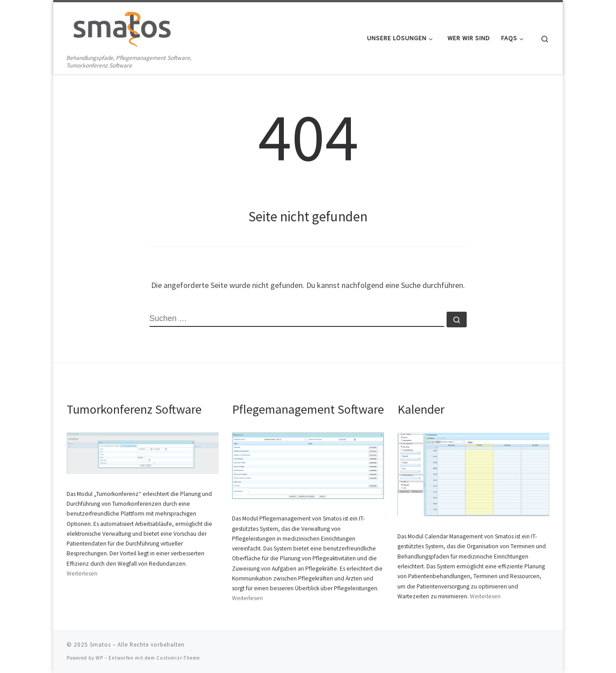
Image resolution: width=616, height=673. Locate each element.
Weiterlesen (82, 574)
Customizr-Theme (178, 658)
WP (99, 658)
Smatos (100, 645)
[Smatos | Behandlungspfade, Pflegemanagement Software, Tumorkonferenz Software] (122, 28)
